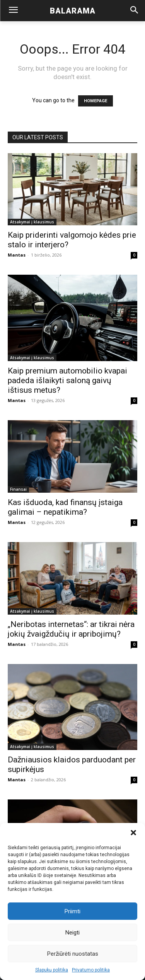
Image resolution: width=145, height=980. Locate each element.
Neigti (72, 933)
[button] (133, 833)
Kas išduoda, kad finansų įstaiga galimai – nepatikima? (65, 507)
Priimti (72, 911)
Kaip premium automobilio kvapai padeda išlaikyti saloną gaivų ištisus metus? (67, 380)
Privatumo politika (91, 970)
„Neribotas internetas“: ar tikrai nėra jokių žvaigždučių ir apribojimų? (71, 629)
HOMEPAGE (96, 101)
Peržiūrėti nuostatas (73, 954)
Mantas (17, 255)
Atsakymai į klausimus (32, 222)
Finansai (18, 489)
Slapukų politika (52, 970)
